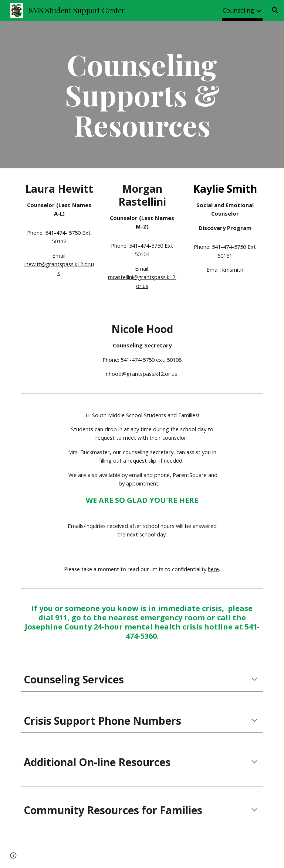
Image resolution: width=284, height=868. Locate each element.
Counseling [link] (238, 10)
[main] (142, 95)
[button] (275, 10)
